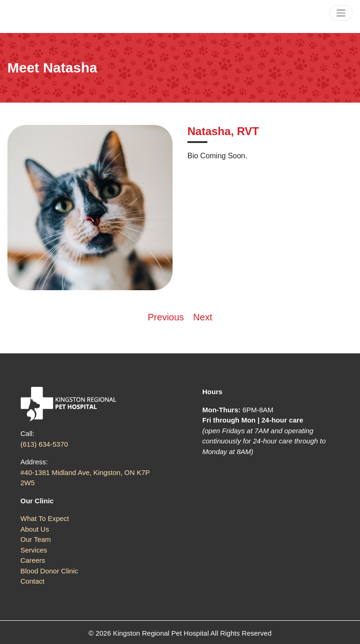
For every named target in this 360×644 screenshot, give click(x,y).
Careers (33, 560)
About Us (35, 529)
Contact (32, 581)
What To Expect (45, 518)
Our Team (36, 539)
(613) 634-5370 (44, 444)
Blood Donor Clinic (49, 571)
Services (34, 550)
